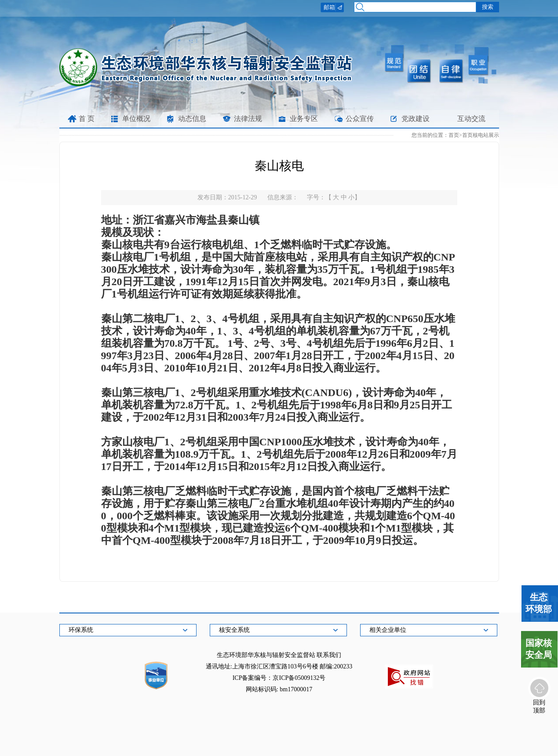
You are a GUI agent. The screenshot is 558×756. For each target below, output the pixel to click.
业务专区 (304, 119)
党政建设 (416, 119)
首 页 (87, 119)
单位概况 (136, 119)
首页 (454, 135)
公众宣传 (360, 119)
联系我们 (329, 655)
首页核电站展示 (481, 135)
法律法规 (248, 119)
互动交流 (471, 119)
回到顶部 (539, 706)
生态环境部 (539, 603)
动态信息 (192, 119)
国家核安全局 (539, 649)
